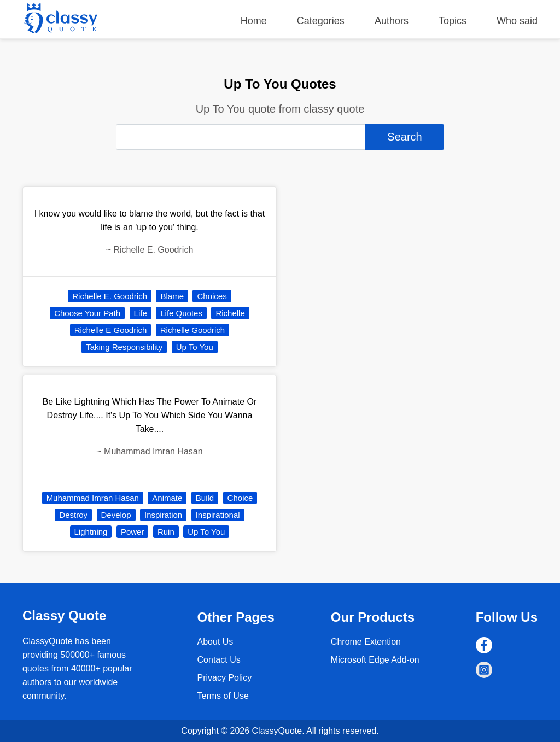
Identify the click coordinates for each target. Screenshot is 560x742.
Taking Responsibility (124, 347)
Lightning (91, 532)
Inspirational (218, 515)
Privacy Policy (225, 678)
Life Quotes (181, 313)
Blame (172, 296)
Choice (240, 498)
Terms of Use (223, 696)
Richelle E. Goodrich (110, 296)
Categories (321, 21)
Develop (116, 515)
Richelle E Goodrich (111, 330)
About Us (215, 642)
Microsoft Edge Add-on (375, 660)
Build (205, 498)
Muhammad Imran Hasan (93, 498)
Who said (517, 21)
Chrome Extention (366, 642)
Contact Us (219, 660)
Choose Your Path (87, 313)
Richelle (230, 313)
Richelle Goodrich (192, 330)
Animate (167, 498)
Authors (392, 21)
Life (141, 313)
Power (133, 532)
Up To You (195, 347)
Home (254, 21)
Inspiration (163, 515)
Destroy (73, 515)
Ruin (166, 532)
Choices (212, 296)
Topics (453, 21)
